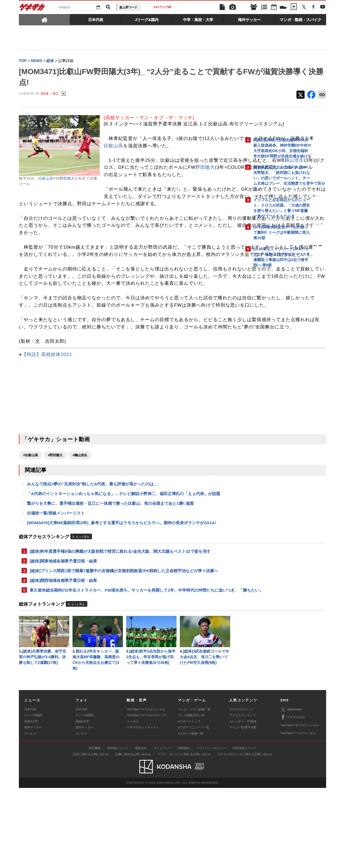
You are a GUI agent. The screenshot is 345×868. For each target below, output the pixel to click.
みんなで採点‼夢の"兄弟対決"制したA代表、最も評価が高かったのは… (92, 550)
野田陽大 (67, 179)
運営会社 (141, 828)
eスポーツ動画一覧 (191, 813)
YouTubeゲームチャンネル (298, 813)
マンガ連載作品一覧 (191, 795)
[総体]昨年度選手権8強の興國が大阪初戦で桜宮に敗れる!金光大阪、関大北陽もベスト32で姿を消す (120, 621)
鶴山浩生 (170, 182)
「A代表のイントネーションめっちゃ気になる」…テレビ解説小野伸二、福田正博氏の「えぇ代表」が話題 (124, 561)
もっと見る (82, 606)
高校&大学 (31, 801)
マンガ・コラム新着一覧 (194, 789)
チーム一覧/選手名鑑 (243, 807)
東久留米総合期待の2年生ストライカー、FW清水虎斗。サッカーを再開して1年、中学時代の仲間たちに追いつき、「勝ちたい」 (130, 665)
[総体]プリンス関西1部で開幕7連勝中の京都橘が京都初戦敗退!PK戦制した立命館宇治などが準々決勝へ (124, 641)
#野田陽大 (55, 521)
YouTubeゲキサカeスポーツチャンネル (147, 798)
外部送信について (244, 828)
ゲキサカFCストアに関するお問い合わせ (245, 834)
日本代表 (30, 789)
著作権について (118, 828)
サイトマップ (162, 828)
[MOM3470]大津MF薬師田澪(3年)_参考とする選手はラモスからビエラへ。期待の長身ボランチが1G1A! (122, 591)
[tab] (44, 19)
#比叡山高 (31, 521)
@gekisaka (291, 789)
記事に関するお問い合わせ (133, 834)
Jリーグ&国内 (33, 795)
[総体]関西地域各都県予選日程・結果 (63, 651)
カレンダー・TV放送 (243, 801)
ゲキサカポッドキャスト (143, 807)
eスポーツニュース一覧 (194, 807)
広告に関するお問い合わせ (91, 834)
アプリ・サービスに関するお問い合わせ (184, 834)
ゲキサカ (32, 9)
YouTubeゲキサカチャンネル (146, 789)
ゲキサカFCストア (241, 789)
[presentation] (44, 19)
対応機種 (95, 828)
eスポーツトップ (189, 801)
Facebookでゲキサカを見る (276, 363)
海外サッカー (33, 807)
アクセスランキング (242, 795)
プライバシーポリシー (211, 828)
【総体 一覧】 (49, 94)
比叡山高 (46, 179)
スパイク (30, 813)
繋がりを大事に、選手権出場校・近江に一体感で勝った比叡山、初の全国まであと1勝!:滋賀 (110, 571)
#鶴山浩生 (80, 521)
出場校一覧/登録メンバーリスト (56, 581)
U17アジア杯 (162, 7)
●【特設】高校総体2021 (45, 420)
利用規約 (184, 828)
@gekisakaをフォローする (275, 352)
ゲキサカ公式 (293, 797)
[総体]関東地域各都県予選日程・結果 (63, 631)
